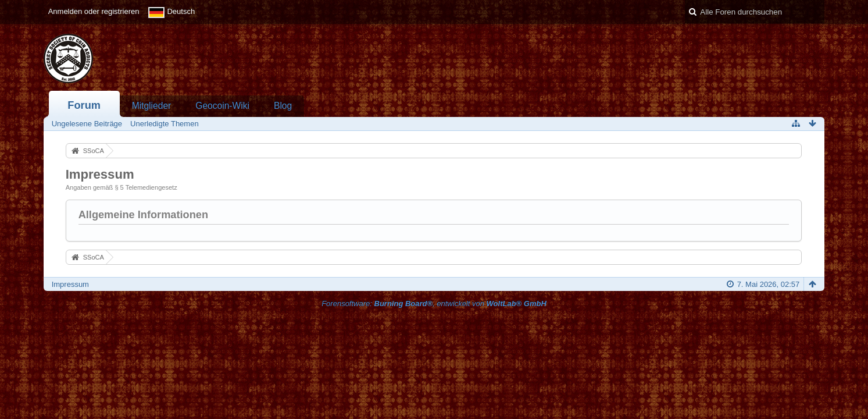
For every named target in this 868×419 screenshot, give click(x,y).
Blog (283, 106)
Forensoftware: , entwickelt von (434, 303)
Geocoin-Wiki (222, 106)
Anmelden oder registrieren (94, 11)
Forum (84, 105)
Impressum (70, 284)
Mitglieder (152, 106)
